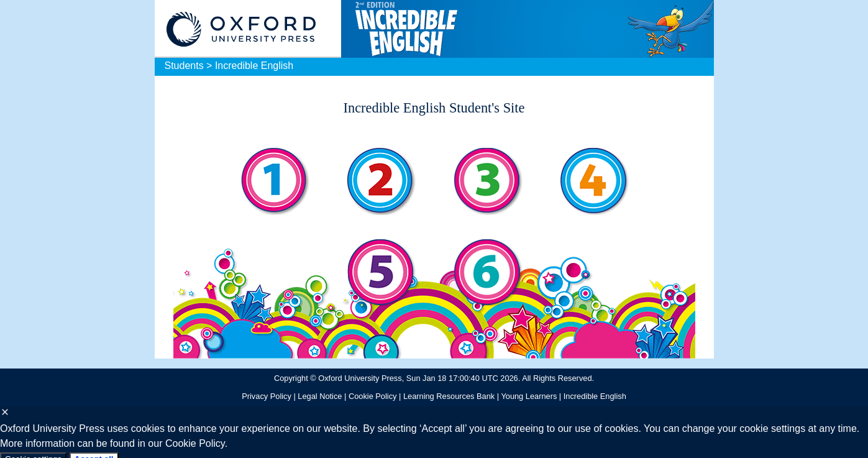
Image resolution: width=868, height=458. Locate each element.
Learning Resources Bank (449, 396)
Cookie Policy (373, 396)
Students (184, 66)
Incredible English (254, 66)
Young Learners (529, 396)
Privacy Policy (267, 396)
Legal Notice (320, 396)
